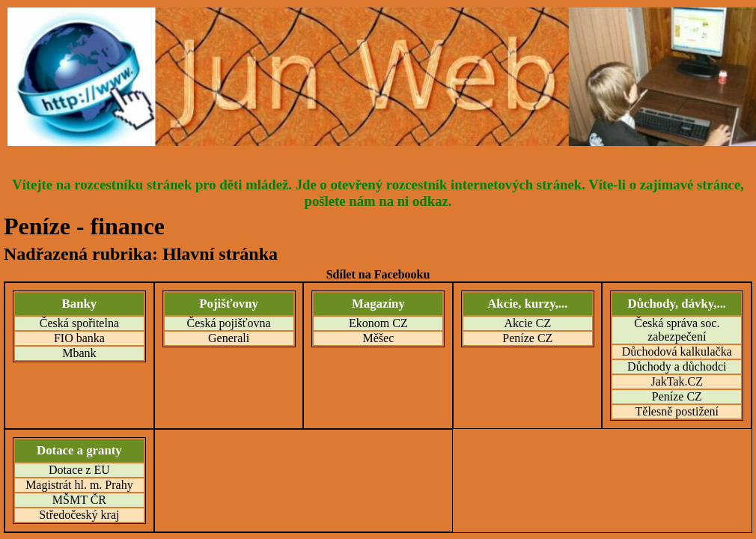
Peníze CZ (527, 338)
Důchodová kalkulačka (677, 351)
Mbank (79, 353)
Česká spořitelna (79, 323)
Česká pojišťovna (229, 323)
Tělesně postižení (677, 411)
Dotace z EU (79, 470)
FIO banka (79, 338)
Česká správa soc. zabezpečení (677, 330)
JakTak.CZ (677, 381)
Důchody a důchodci (677, 366)
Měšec (378, 338)
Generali (229, 338)
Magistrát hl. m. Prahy (79, 485)
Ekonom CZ (378, 323)
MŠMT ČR (79, 500)
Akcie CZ (528, 323)
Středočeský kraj (79, 515)
